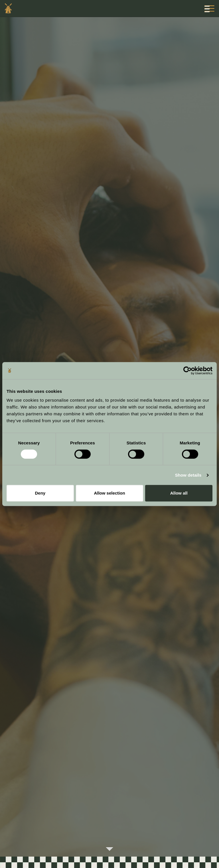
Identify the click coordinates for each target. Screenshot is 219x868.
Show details (188, 475)
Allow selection (109, 493)
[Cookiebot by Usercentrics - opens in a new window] (187, 371)
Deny (40, 493)
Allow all (179, 493)
